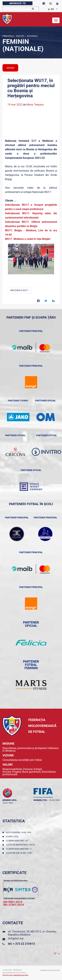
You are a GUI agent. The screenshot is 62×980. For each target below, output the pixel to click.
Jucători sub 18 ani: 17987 (20, 853)
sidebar (10, 68)
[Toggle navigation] (56, 20)
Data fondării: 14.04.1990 (19, 833)
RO (51, 9)
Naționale (32, 36)
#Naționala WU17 (19, 290)
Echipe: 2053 (13, 837)
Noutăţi (20, 36)
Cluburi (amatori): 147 (17, 841)
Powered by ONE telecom (50, 970)
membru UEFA (10, 800)
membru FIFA (40, 800)
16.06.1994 (54, 800)
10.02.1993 (8, 803)
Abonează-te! (18, 3)
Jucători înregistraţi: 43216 (21, 845)
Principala (8, 36)
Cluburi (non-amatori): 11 (19, 849)
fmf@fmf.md (16, 939)
